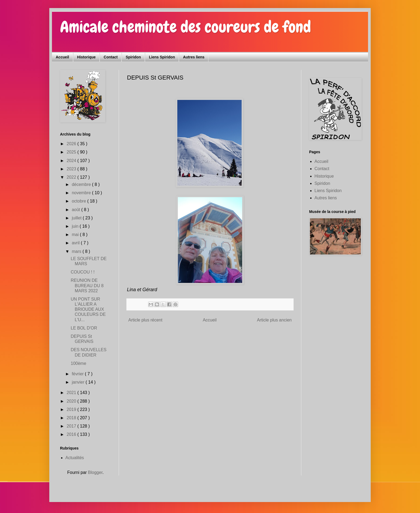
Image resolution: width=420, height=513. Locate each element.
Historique (86, 57)
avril (76, 243)
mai (76, 235)
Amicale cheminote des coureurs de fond (185, 27)
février (78, 374)
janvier (79, 382)
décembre (82, 184)
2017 (72, 426)
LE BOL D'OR (84, 328)
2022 (72, 177)
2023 (72, 169)
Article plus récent (145, 320)
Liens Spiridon (162, 57)
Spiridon (133, 57)
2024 (72, 161)
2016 (72, 434)
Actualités (75, 458)
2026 (72, 144)
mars (77, 251)
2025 (72, 152)
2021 (72, 393)
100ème (78, 363)
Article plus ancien (274, 320)
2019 (72, 409)
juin (76, 226)
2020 (72, 401)
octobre (80, 201)
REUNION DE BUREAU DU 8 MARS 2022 (87, 285)
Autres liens (194, 57)
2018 (72, 418)
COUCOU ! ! (83, 272)
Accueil (62, 57)
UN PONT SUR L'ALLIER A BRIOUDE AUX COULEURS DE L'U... (88, 309)
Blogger (95, 472)
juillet (77, 218)
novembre (82, 193)
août (77, 210)
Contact (111, 57)
